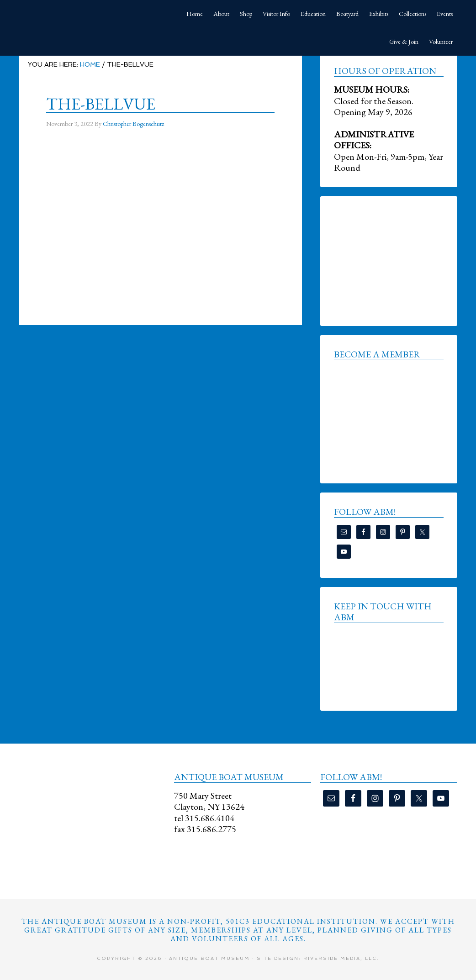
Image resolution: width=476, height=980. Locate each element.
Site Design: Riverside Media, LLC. (318, 958)
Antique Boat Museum (87, 14)
